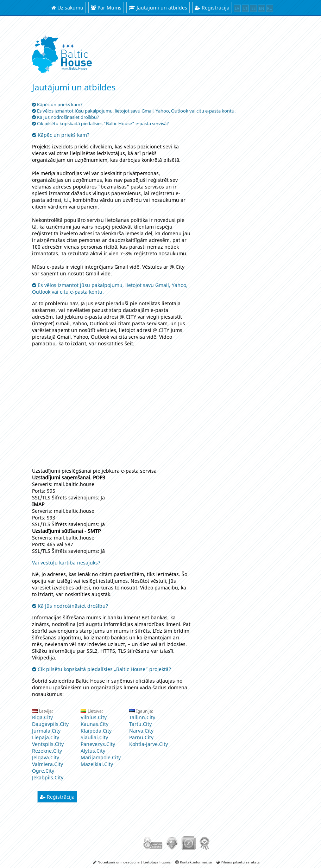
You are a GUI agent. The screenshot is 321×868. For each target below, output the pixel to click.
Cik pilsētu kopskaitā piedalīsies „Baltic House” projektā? (102, 669)
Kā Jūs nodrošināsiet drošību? (70, 606)
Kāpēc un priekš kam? (61, 135)
